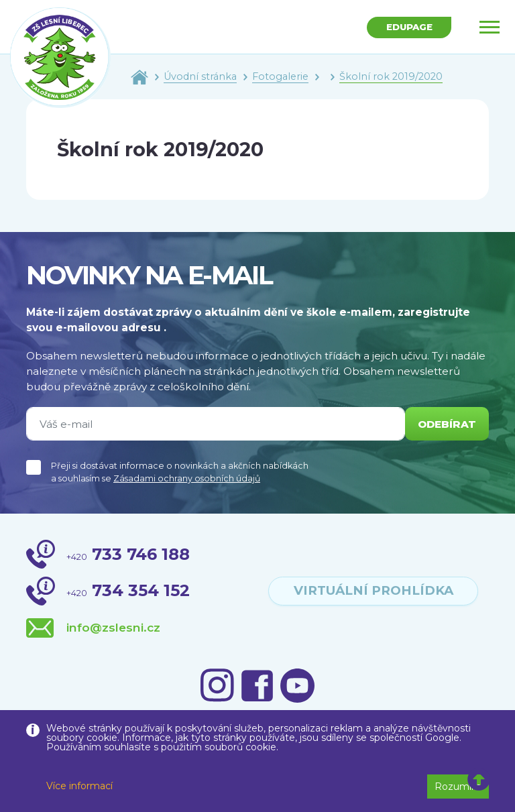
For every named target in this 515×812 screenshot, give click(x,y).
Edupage (408, 27)
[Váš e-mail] (215, 424)
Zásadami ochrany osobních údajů (187, 478)
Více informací (79, 786)
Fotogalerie (280, 76)
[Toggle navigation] (490, 27)
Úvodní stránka (200, 76)
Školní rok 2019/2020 (391, 76)
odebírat (447, 424)
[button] (479, 780)
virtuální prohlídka (373, 591)
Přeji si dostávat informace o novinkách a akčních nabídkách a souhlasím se (180, 472)
